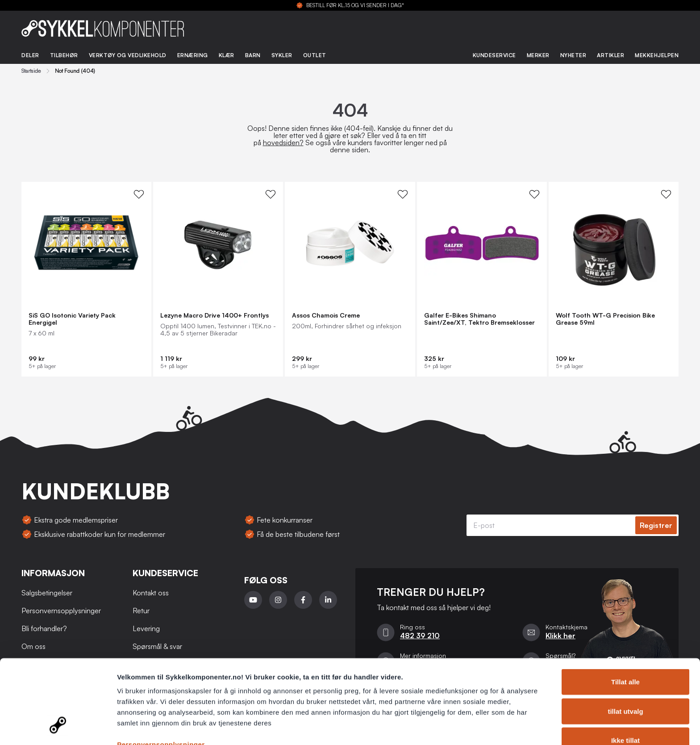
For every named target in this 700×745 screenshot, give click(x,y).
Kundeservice (494, 55)
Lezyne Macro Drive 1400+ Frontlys (215, 315)
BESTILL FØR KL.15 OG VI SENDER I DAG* (355, 5)
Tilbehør (64, 55)
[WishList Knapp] (139, 194)
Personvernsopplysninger (161, 697)
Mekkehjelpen (657, 55)
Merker (538, 55)
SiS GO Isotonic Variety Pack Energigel (72, 319)
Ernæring (193, 55)
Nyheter (573, 55)
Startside (31, 71)
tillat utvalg (625, 664)
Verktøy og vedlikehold (128, 55)
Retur (141, 611)
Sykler (282, 55)
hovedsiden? (283, 142)
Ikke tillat (625, 693)
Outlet (315, 55)
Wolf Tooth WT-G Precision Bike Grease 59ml (605, 319)
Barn (253, 55)
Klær (227, 55)
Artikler (610, 55)
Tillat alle (625, 635)
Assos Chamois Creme (326, 315)
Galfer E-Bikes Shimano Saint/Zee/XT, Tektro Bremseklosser (479, 319)
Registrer (656, 525)
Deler (30, 55)
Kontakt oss (151, 593)
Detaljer (475, 727)
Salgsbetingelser (47, 593)
